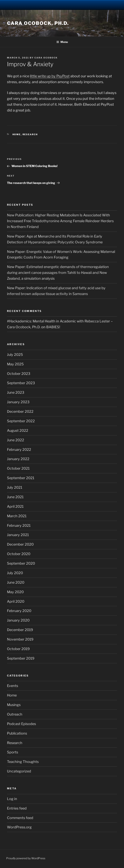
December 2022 (20, 411)
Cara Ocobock (46, 58)
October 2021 (18, 468)
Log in (12, 799)
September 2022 (21, 421)
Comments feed (20, 818)
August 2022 (18, 431)
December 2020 (20, 544)
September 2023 (21, 383)
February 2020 (19, 611)
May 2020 (15, 592)
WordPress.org (19, 827)
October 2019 (18, 649)
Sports (13, 752)
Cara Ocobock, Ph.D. (38, 23)
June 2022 (16, 440)
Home (17, 134)
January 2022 (18, 459)
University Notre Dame (62, 5)
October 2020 (19, 554)
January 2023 (18, 402)
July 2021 (15, 487)
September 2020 (21, 563)
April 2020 (16, 601)
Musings (14, 705)
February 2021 (19, 525)
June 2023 (16, 392)
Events (13, 686)
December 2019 (20, 630)
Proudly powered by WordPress (26, 858)
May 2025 (15, 364)
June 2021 (15, 497)
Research (30, 134)
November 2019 (20, 639)
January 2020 (18, 620)
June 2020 (16, 582)
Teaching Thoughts (23, 762)
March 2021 (17, 516)
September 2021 (21, 478)
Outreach (15, 714)
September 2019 (21, 658)
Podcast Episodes (21, 724)
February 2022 (19, 450)
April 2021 (15, 506)
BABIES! (53, 327)
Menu (62, 42)
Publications (17, 733)
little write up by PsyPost (50, 76)
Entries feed (17, 808)
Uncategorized (19, 771)
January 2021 (18, 535)
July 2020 (15, 573)
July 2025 (15, 355)
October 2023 (19, 374)
